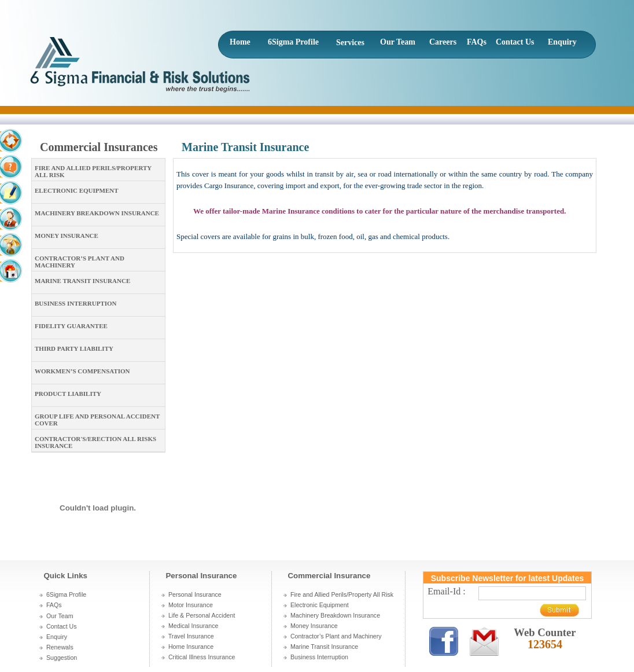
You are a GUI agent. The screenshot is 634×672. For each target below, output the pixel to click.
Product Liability (68, 394)
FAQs (477, 42)
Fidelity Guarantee (71, 326)
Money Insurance (67, 236)
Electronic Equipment (77, 190)
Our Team (398, 42)
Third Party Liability (74, 348)
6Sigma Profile (293, 42)
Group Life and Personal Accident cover (97, 420)
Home (240, 42)
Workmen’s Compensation (82, 371)
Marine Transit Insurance (82, 281)
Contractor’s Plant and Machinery (80, 262)
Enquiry (562, 42)
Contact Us (515, 42)
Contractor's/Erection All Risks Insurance (95, 442)
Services (350, 43)
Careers (443, 42)
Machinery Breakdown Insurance (97, 213)
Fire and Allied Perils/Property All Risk (93, 171)
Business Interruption (76, 303)
